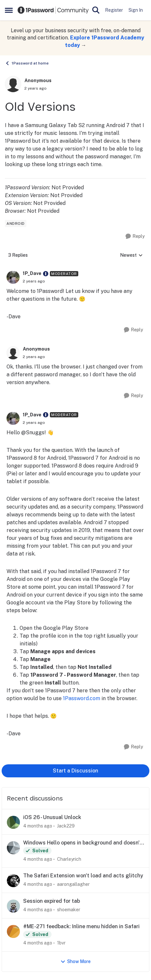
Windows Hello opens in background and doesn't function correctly (83, 843)
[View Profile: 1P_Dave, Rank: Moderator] (13, 277)
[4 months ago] (38, 826)
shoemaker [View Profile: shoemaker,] (69, 910)
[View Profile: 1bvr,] (13, 931)
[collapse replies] (75, 268)
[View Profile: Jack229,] (13, 822)
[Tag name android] (16, 223)
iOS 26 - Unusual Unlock (52, 817)
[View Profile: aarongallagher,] (13, 881)
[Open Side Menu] (9, 10)
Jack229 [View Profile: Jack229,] (66, 826)
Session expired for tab (52, 901)
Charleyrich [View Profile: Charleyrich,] (69, 859)
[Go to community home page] (53, 10)
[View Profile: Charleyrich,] (13, 848)
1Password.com (82, 698)
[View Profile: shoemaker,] (13, 906)
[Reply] (135, 236)
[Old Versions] (34, 281)
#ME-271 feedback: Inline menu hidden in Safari (81, 926)
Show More (75, 962)
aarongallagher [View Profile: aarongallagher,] (73, 884)
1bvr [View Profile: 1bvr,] (61, 943)
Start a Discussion (75, 771)
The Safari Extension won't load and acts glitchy (83, 876)
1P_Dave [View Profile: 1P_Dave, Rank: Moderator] (32, 273)
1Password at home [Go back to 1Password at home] (27, 63)
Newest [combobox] (131, 256)
